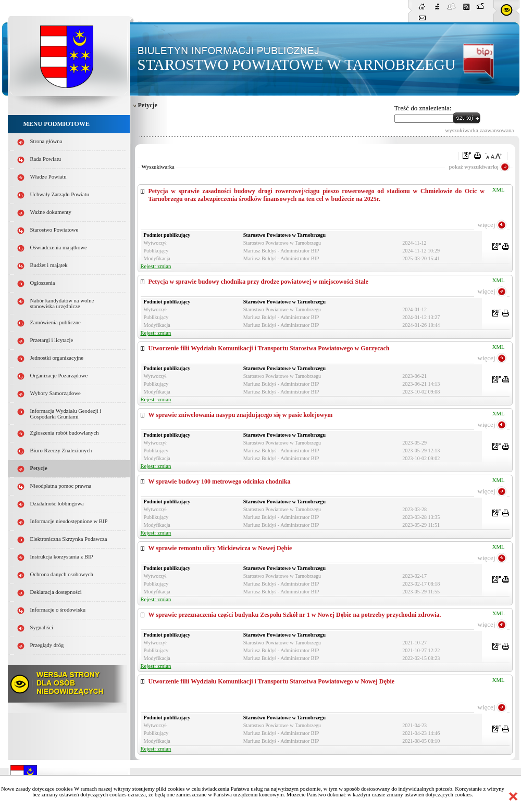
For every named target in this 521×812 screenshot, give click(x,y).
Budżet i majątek (49, 265)
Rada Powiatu (46, 159)
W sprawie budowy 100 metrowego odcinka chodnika (220, 481)
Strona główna (46, 141)
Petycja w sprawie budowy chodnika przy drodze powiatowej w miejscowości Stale (258, 282)
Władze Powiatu (48, 177)
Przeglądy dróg (47, 645)
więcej (487, 225)
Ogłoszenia (43, 283)
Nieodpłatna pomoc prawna (61, 486)
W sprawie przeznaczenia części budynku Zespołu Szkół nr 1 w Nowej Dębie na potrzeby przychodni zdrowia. (295, 615)
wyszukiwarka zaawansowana (479, 130)
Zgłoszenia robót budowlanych (65, 433)
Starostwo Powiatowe (54, 230)
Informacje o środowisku (58, 610)
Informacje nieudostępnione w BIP (69, 521)
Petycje (39, 468)
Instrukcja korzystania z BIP (62, 557)
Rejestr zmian (156, 266)
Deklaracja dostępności (56, 592)
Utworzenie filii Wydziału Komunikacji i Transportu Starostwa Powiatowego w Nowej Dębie (272, 681)
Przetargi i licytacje (52, 340)
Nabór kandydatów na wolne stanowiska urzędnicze (62, 303)
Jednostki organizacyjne (57, 358)
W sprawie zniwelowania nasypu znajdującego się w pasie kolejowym (241, 415)
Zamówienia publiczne (55, 322)
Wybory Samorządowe (55, 393)
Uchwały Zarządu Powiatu (60, 194)
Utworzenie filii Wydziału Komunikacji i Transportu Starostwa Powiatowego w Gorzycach (269, 348)
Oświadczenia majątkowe (59, 248)
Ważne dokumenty (51, 212)
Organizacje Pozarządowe (59, 376)
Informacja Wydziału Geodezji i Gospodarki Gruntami (66, 414)
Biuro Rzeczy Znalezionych (61, 451)
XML (499, 190)
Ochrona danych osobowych (62, 574)
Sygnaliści (42, 627)
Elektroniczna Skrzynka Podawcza (69, 539)
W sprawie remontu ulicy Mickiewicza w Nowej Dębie (220, 548)
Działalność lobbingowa (57, 504)
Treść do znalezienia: (423, 108)
